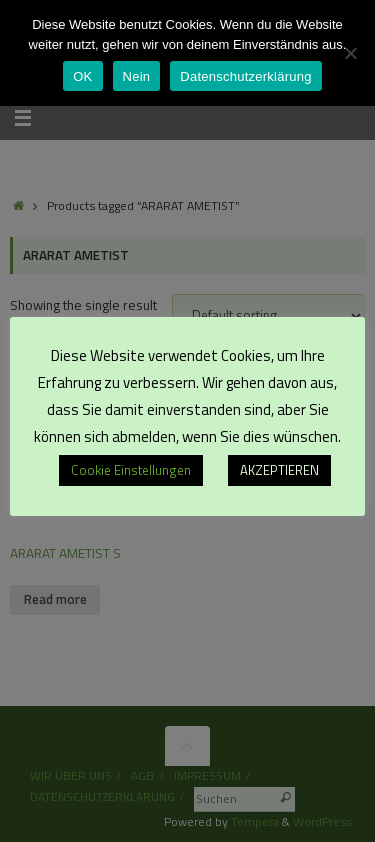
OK (82, 76)
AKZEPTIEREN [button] (279, 470)
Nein (137, 76)
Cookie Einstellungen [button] (131, 470)
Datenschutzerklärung (245, 76)
